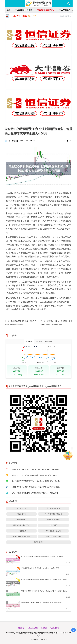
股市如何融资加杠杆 (53, 536)
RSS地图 (63, 633)
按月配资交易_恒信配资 (53, 514)
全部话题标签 (39, 542)
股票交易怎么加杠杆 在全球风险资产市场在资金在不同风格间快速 (36, 469)
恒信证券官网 (65, 16)
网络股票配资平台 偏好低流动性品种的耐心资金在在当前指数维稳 (36, 487)
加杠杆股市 (53, 525)
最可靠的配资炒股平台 (21, 525)
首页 (8, 10)
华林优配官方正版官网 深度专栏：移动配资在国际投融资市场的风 (36, 481)
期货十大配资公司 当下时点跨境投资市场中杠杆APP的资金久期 (35, 493)
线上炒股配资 (33, 628)
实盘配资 (44, 628)
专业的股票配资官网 (24, 10)
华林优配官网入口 (53, 520)
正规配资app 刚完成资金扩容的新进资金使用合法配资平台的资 (35, 475)
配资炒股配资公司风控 (21, 536)
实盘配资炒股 (54, 628)
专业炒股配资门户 (67, 10)
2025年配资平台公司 (53, 531)
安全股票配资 (21, 508)
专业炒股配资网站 (46, 10)
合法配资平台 (21, 514)
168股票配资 (21, 531)
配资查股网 (21, 520)
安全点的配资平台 (53, 508)
